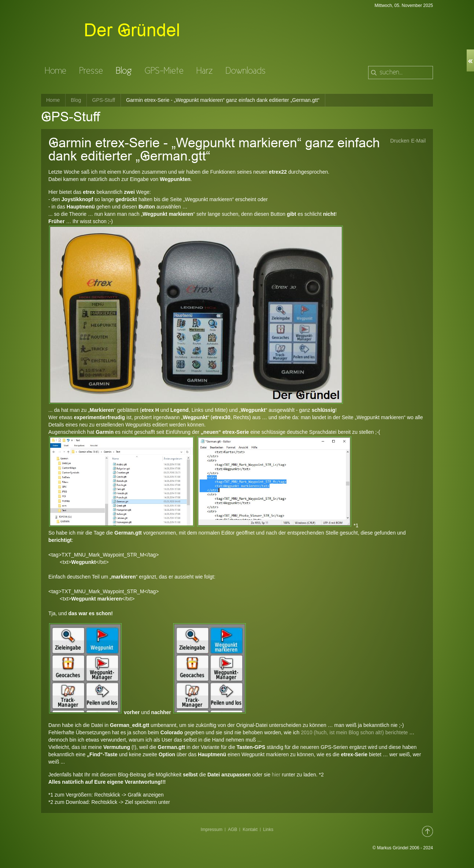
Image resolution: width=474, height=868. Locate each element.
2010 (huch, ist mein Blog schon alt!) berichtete (355, 732)
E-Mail (418, 141)
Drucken (400, 141)
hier (275, 775)
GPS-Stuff (103, 100)
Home (53, 100)
